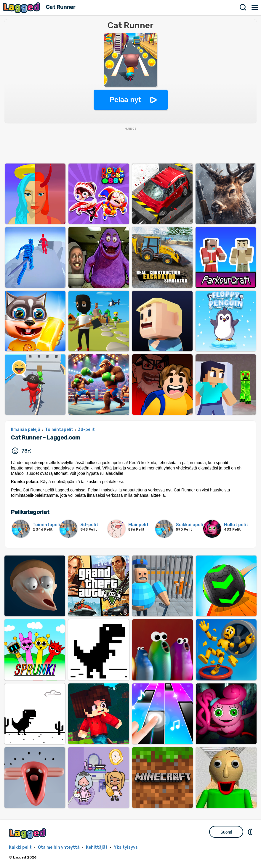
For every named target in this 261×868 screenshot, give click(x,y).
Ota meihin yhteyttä (59, 847)
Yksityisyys (126, 847)
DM (251, 832)
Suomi (226, 832)
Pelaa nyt (125, 100)
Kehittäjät (97, 847)
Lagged (22, 8)
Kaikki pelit (20, 847)
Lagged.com (28, 833)
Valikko (255, 7)
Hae (243, 7)
